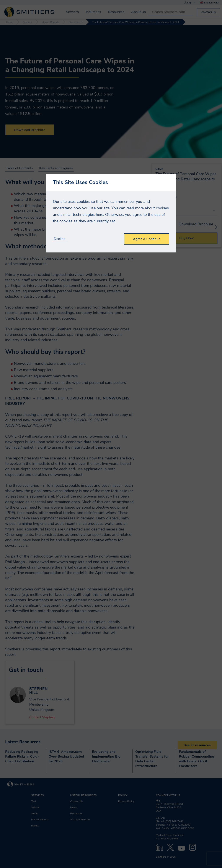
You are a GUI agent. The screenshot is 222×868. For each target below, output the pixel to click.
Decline (60, 239)
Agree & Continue (147, 239)
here (100, 215)
